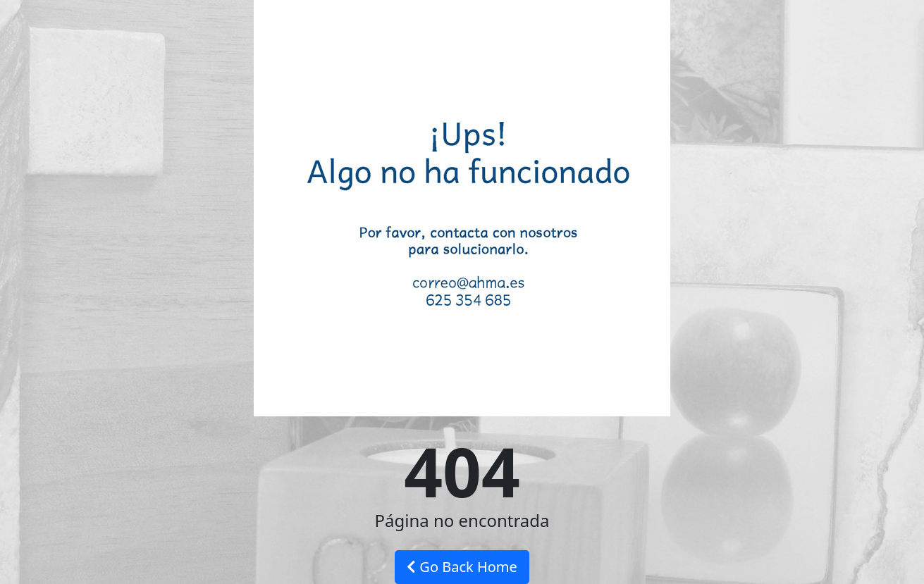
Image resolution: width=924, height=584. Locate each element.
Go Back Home (462, 567)
